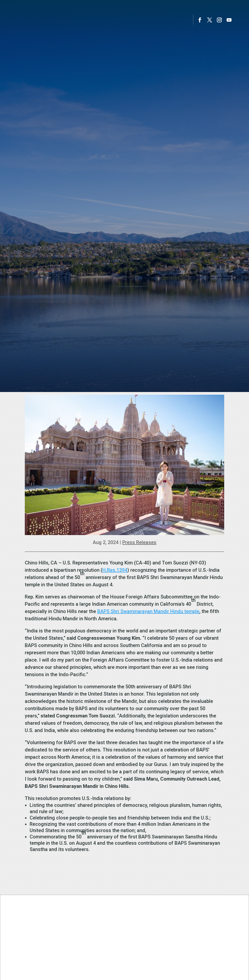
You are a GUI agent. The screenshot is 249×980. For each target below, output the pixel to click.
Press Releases (139, 542)
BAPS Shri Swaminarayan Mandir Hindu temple (148, 611)
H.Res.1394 (115, 570)
